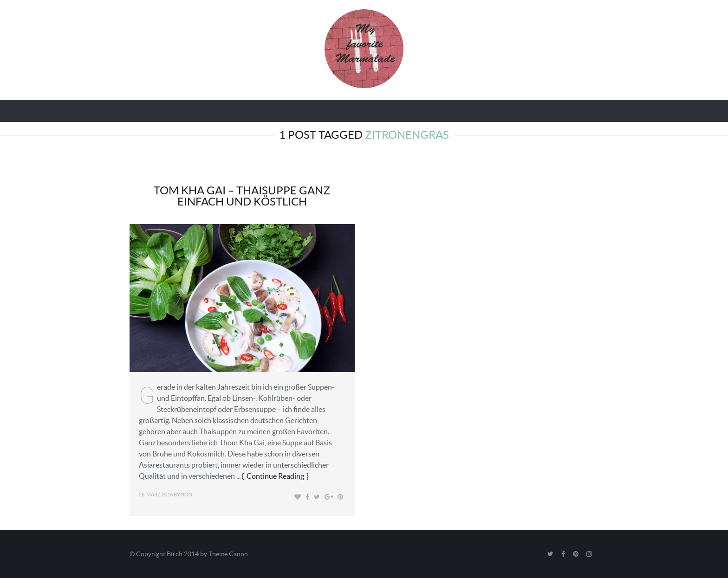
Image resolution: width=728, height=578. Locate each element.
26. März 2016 (156, 495)
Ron (187, 495)
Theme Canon (228, 554)
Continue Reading (275, 476)
